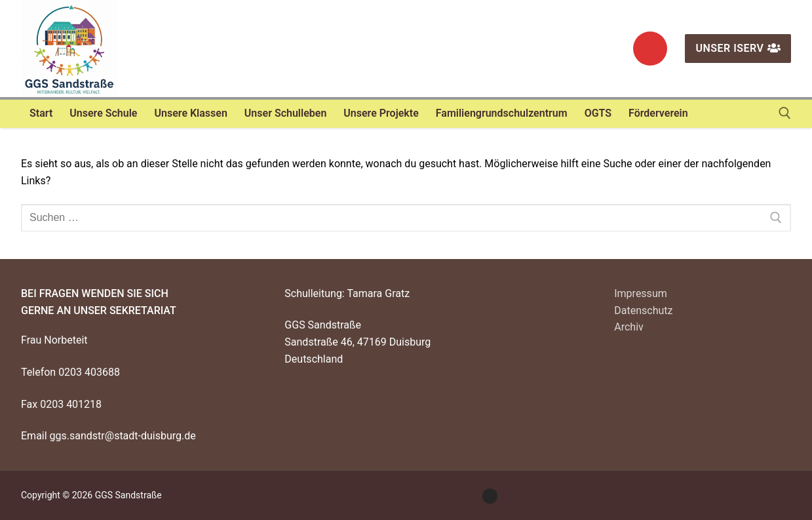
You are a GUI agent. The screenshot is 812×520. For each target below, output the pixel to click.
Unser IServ (738, 48)
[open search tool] (785, 113)
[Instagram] (650, 49)
